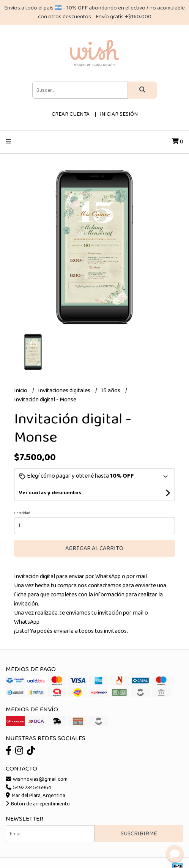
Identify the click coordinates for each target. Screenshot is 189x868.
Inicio (21, 391)
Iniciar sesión (119, 114)
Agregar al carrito (94, 548)
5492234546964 (28, 788)
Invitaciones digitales (65, 391)
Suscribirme (139, 834)
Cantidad (22, 513)
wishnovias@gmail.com (37, 779)
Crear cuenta (71, 114)
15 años (111, 391)
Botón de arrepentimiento (38, 804)
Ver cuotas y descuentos (50, 493)
